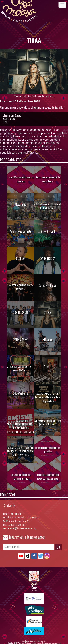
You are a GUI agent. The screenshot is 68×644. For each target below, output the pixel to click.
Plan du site (42, 641)
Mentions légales (29, 641)
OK (58, 547)
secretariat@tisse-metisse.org (19, 528)
